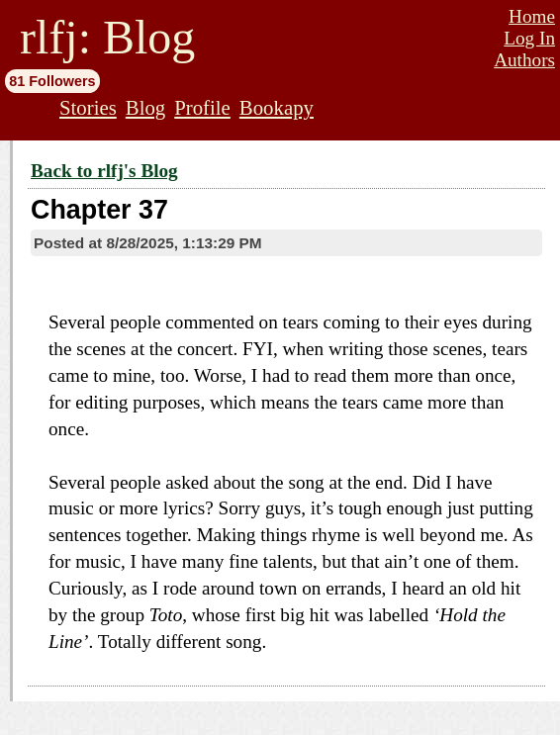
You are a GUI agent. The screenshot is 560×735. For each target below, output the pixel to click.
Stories (88, 107)
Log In (529, 38)
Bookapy (277, 107)
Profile (202, 107)
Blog (145, 107)
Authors (524, 60)
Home (532, 16)
